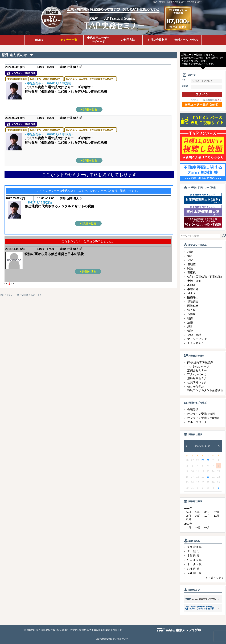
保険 (190, 331)
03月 (207, 527)
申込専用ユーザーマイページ (98, 40)
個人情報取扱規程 (46, 630)
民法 (190, 268)
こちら (219, 100)
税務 (190, 318)
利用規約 (29, 630)
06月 (207, 512)
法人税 (191, 310)
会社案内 (105, 630)
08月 (188, 516)
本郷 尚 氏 (193, 556)
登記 (190, 260)
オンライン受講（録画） (203, 414)
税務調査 (193, 302)
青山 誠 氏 (193, 551)
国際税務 (193, 306)
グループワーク (197, 422)
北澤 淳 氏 (193, 569)
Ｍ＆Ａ (191, 293)
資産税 (191, 273)
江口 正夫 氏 (194, 560)
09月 (198, 516)
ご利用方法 (128, 40)
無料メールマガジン (187, 40)
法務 (190, 322)
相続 (190, 252)
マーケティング (197, 339)
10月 (207, 516)
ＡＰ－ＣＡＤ (196, 343)
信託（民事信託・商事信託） (205, 277)
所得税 (191, 314)
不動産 (191, 285)
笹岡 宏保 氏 (194, 547)
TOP (2, 295)
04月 (188, 512)
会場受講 (193, 410)
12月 (188, 519)
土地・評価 (194, 281)
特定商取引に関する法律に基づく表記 (78, 630)
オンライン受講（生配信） (204, 418)
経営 (190, 327)
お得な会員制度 (157, 40)
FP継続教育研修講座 (200, 363)
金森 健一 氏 (194, 573)
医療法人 (193, 297)
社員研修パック (197, 382)
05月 (198, 512)
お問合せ (117, 630)
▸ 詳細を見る (89, 109)
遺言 (190, 256)
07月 (217, 512)
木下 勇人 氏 (194, 564)
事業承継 (193, 289)
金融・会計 (194, 335)
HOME (39, 40)
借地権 (191, 264)
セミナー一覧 (69, 40)
